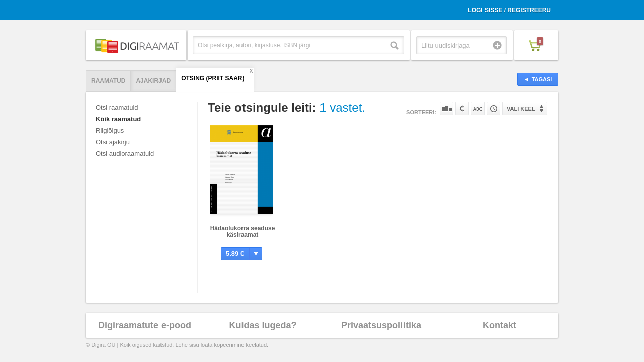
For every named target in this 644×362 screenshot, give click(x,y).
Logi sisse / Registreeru (509, 10)
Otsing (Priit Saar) (213, 78)
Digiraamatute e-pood (145, 325)
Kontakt (499, 325)
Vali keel (521, 109)
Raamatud (108, 81)
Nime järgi (478, 108)
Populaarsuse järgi (447, 108)
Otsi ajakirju (113, 142)
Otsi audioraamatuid (125, 154)
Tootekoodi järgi (493, 108)
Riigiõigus (110, 130)
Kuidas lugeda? (263, 325)
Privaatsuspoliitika (381, 325)
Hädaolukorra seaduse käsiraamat (243, 232)
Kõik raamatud (118, 119)
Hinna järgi (462, 108)
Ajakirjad (153, 81)
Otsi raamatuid (117, 107)
